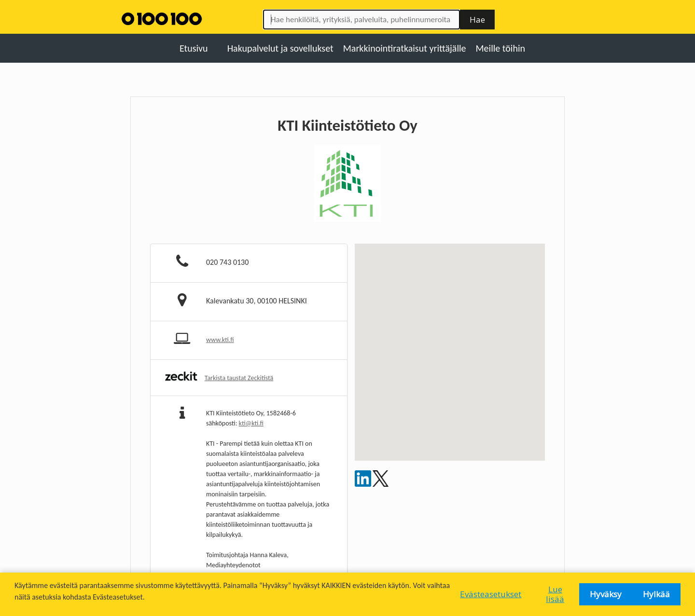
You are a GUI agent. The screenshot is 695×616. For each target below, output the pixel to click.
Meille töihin (501, 48)
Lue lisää (555, 594)
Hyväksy (606, 594)
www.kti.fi (220, 340)
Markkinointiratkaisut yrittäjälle (405, 48)
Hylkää (656, 594)
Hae (477, 20)
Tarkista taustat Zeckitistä (239, 378)
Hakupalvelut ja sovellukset (280, 48)
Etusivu (194, 48)
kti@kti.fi (251, 423)
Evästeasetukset (491, 594)
